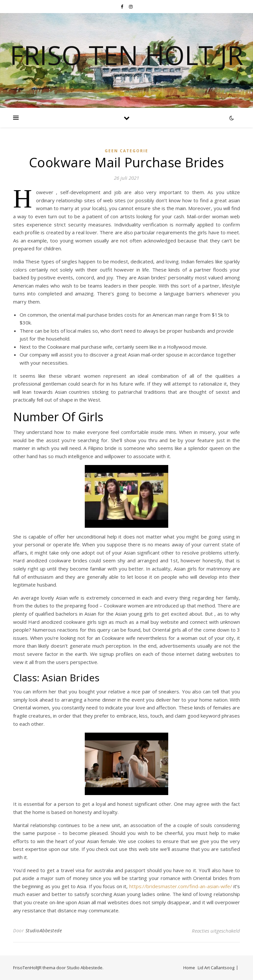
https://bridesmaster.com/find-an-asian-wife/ (181, 886)
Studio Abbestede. (85, 968)
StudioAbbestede (44, 930)
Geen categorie (126, 151)
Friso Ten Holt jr (126, 55)
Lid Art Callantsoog (216, 968)
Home (189, 968)
